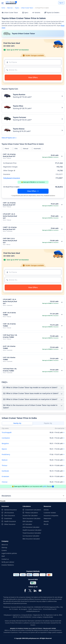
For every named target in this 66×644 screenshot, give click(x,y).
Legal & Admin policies (9, 553)
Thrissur (5, 465)
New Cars (10, 8)
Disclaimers (6, 496)
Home (3, 8)
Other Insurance (10, 524)
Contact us (5, 559)
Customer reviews (50, 513)
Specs (25, 13)
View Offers (32, 191)
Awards (46, 521)
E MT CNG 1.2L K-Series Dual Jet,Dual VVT (10, 241)
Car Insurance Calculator (31, 536)
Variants (36, 13)
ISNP (3, 556)
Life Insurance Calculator (31, 527)
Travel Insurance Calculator (32, 533)
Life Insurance (9, 513)
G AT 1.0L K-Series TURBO (9, 347)
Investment (8, 518)
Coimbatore (6, 438)
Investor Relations (8, 565)
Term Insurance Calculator (32, 518)
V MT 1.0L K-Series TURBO (9, 325)
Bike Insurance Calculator (31, 539)
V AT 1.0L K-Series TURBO (9, 358)
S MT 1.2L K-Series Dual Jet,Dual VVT (9, 204)
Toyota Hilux (18, 106)
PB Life (46, 524)
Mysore (4, 449)
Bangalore (5, 443)
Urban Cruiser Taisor (27, 8)
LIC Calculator (27, 524)
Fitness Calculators (32, 513)
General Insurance (10, 510)
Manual (25, 148)
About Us (5, 545)
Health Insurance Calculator (32, 530)
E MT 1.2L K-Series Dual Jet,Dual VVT (9, 155)
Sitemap (4, 547)
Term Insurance (10, 516)
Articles (46, 510)
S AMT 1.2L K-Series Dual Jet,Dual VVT (10, 228)
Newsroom (47, 518)
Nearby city (17, 423)
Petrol (7, 148)
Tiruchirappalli (7, 432)
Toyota (17, 8)
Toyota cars (11, 138)
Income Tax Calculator (30, 516)
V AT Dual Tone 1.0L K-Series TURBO (10, 370)
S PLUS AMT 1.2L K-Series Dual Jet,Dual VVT (10, 301)
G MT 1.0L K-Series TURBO (9, 314)
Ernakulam (5, 476)
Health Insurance (10, 521)
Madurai (5, 460)
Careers (4, 550)
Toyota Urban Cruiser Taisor (23, 34)
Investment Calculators (33, 510)
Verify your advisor (8, 562)
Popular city (48, 423)
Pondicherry (6, 454)
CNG (16, 148)
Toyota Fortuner (20, 117)
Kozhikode (5, 471)
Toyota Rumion (19, 95)
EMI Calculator (28, 521)
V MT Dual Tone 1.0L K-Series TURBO (10, 336)
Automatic (37, 148)
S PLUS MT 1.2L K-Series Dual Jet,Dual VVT (10, 216)
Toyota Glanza (19, 129)
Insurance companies (51, 516)
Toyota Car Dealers (52, 13)
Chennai (5, 482)
